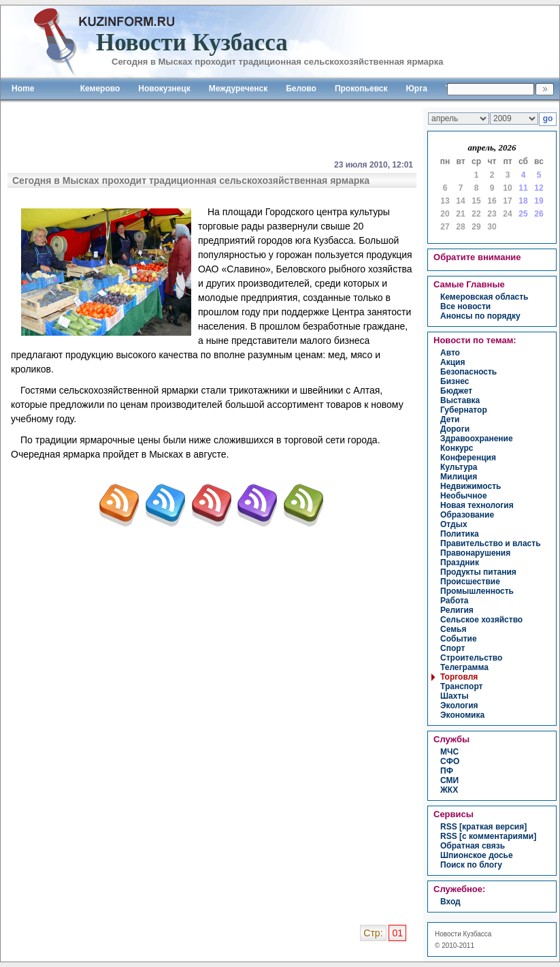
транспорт (461, 686)
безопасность (468, 372)
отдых (454, 524)
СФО (450, 761)
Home (23, 89)
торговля (459, 677)
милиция (459, 477)
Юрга (416, 89)
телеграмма (464, 667)
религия (457, 610)
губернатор (464, 410)
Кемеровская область (484, 297)
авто (450, 353)
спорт (452, 648)
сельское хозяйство (481, 620)
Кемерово (100, 89)
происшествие (470, 582)
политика (460, 534)
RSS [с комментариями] (488, 836)
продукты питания (478, 572)
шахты (455, 696)
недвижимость (471, 486)
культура (459, 467)
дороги (455, 429)
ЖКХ (449, 790)
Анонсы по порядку (480, 316)
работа (455, 601)
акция (452, 362)
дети (450, 419)
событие (459, 639)
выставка (460, 400)
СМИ (449, 780)
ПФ (447, 771)
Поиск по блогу (471, 865)
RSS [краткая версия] (483, 827)
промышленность (477, 591)
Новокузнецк (164, 89)
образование (467, 515)
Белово (301, 89)
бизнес (455, 381)
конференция (468, 458)
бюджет (456, 391)
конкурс (457, 448)
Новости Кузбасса (463, 934)
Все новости (465, 306)
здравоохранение (477, 439)
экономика (462, 715)
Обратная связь (473, 846)
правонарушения (475, 553)
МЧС (449, 752)
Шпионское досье (477, 855)
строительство (471, 658)
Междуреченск (238, 89)
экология (459, 706)
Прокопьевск (361, 89)
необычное (464, 496)
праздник (460, 562)
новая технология (477, 505)
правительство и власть (491, 543)
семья (453, 629)
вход (450, 902)
